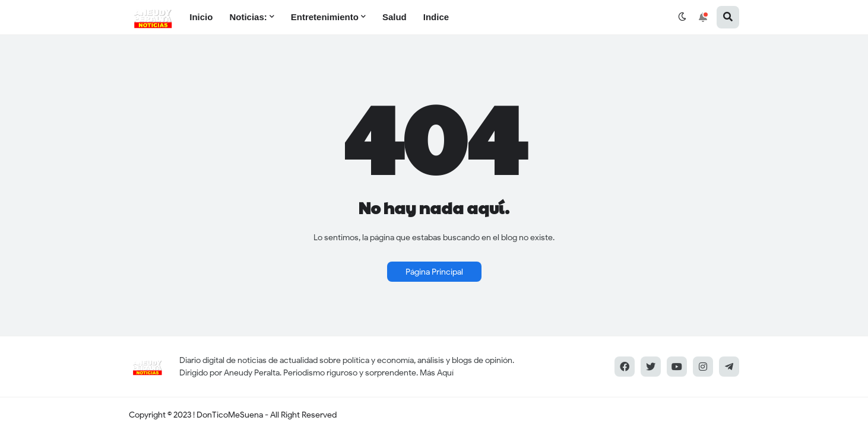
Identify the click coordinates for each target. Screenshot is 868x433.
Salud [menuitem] (395, 17)
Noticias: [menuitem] (248, 17)
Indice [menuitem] (436, 17)
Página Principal (434, 272)
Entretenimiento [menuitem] (325, 17)
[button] (682, 17)
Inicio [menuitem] (201, 17)
